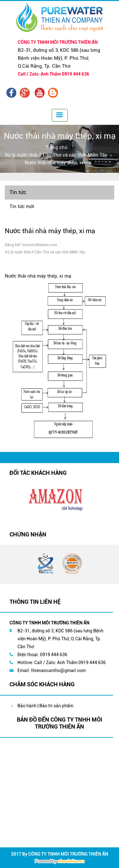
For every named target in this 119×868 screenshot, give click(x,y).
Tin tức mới (22, 206)
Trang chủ (57, 147)
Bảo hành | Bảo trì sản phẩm (45, 706)
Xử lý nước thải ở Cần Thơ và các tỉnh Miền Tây (56, 155)
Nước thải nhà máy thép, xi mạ (58, 163)
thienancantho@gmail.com (58, 670)
